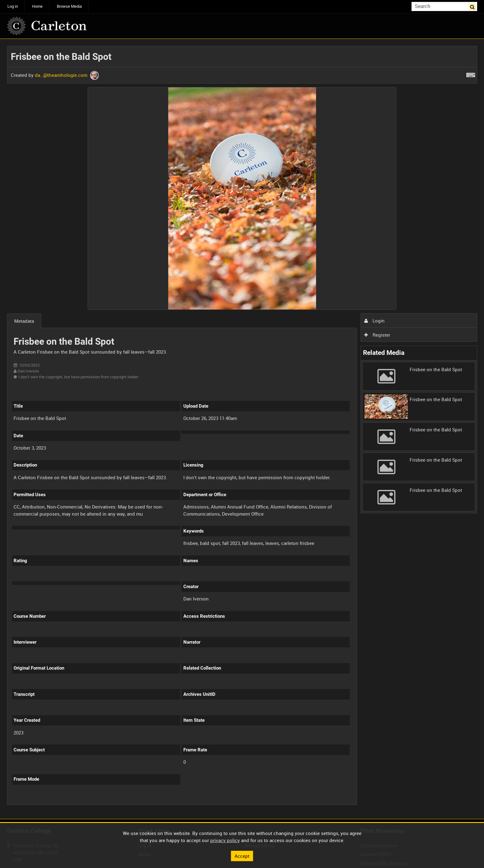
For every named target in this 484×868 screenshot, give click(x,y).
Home (37, 6)
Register (377, 335)
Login (374, 321)
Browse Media (69, 6)
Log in (13, 6)
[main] (242, 429)
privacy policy (225, 840)
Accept (242, 856)
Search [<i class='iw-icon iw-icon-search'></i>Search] (474, 6)
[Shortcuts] (471, 74)
